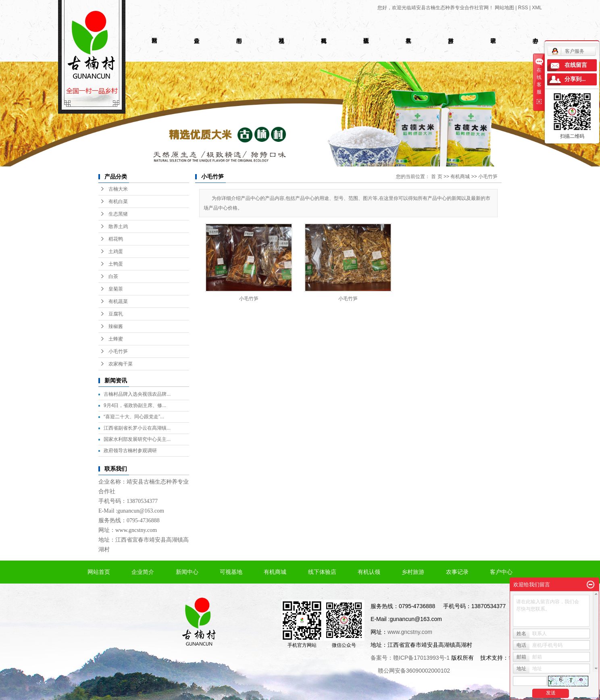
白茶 (113, 276)
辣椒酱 (116, 326)
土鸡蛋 (116, 251)
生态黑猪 (118, 214)
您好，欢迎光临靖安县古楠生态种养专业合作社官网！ (435, 8)
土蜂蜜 (116, 339)
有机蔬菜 (118, 301)
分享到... (575, 79)
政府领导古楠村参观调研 (130, 451)
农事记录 (457, 572)
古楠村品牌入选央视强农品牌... (137, 394)
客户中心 (501, 572)
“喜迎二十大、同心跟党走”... (134, 417)
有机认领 (369, 572)
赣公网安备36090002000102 (414, 671)
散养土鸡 (118, 226)
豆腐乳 (116, 314)
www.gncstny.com (136, 530)
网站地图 (504, 8)
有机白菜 (118, 201)
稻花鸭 (116, 239)
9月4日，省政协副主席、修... (135, 405)
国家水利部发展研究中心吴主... (137, 439)
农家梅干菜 (121, 364)
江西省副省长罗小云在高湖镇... (137, 428)
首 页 (436, 177)
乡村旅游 (413, 572)
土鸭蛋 (116, 264)
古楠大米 (118, 189)
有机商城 (460, 177)
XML (537, 8)
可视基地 (231, 572)
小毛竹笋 (118, 351)
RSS (523, 8)
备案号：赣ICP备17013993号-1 (410, 658)
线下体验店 (322, 572)
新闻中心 (187, 572)
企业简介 (143, 572)
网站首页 (99, 572)
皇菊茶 (116, 289)
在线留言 (576, 65)
